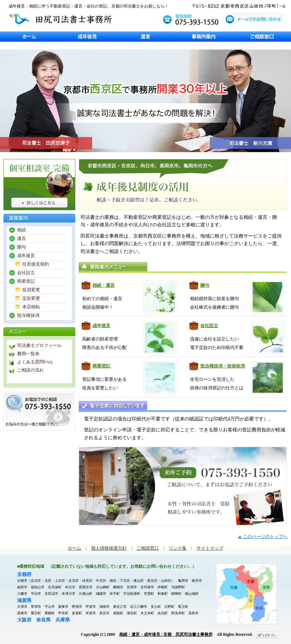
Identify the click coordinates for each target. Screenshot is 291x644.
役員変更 (31, 290)
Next (3, 156)
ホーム (29, 37)
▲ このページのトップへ (263, 537)
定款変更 (31, 298)
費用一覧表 (28, 354)
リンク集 (178, 548)
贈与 (205, 285)
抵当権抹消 (28, 315)
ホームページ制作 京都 (267, 635)
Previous (3, 46)
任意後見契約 (36, 264)
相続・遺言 (104, 285)
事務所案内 (204, 37)
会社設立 (209, 326)
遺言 (145, 37)
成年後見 (87, 37)
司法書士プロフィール (39, 345)
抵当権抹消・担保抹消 (223, 366)
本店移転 (31, 307)
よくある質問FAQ (35, 362)
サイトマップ (210, 548)
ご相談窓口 (262, 37)
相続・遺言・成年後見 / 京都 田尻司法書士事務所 (166, 634)
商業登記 (101, 366)
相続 (22, 230)
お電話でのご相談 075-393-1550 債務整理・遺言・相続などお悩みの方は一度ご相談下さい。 (39, 411)
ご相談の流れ (30, 370)
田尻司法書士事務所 (60, 20)
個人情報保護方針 (109, 548)
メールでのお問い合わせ (257, 21)
